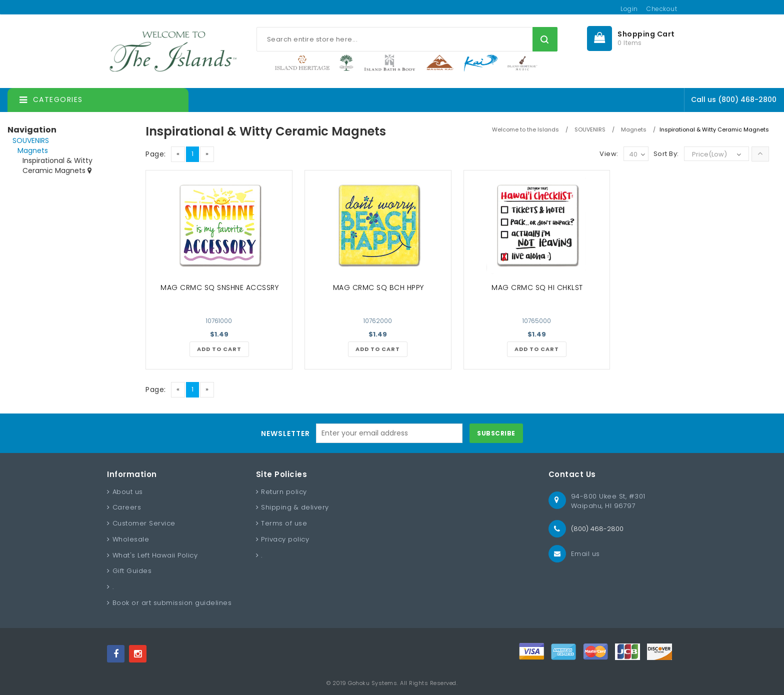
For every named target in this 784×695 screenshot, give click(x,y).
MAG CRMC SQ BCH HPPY (378, 287)
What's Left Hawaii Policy (155, 555)
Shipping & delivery (295, 507)
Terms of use (284, 523)
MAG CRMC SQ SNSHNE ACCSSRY (219, 287)
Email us (585, 554)
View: (609, 154)
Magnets (33, 150)
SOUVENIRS (31, 140)
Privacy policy (285, 539)
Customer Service (144, 523)
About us (128, 492)
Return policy (284, 492)
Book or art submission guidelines (172, 603)
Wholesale (131, 539)
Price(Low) (709, 154)
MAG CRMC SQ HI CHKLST (537, 287)
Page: (156, 154)
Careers (127, 507)
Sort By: (666, 154)
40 (637, 155)
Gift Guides (132, 571)
